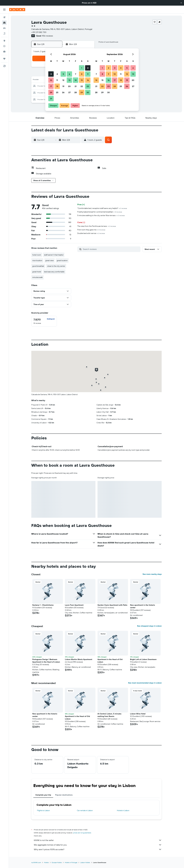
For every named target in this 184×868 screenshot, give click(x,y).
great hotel (37, 272)
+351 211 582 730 (39, 32)
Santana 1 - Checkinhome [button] (43, 605)
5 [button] (63, 74)
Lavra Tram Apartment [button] (74, 605)
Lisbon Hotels (85, 862)
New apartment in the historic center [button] (143, 606)
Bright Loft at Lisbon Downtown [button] (143, 659)
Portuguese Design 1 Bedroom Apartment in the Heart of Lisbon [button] (46, 661)
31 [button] (51, 99)
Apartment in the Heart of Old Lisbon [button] (110, 661)
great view (50, 260)
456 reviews (47, 36)
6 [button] (69, 74)
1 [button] (82, 68)
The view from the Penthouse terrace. (97, 226)
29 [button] (82, 92)
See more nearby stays (152, 574)
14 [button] (76, 80)
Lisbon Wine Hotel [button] (138, 714)
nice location (37, 260)
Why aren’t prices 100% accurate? (98, 849)
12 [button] (63, 80)
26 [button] (63, 92)
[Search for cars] (4, 28)
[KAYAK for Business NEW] (4, 51)
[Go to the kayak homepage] (17, 10)
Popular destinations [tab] (64, 795)
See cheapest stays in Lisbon (149, 626)
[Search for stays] (4, 23)
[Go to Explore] (4, 41)
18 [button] (57, 86)
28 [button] (76, 92)
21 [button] (76, 86)
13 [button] (69, 80)
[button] (181, 3)
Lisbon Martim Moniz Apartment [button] (79, 659)
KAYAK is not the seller (98, 840)
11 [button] (57, 80)
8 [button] (82, 74)
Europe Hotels (57, 862)
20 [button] (69, 86)
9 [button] (88, 74)
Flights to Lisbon (43, 810)
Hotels (46, 862)
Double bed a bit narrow (91, 233)
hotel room (37, 255)
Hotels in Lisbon (123, 810)
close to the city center (56, 266)
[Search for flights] (4, 17)
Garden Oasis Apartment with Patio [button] (112, 605)
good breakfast (38, 266)
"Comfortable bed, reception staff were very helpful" (102, 208)
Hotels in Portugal (71, 862)
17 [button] (51, 86)
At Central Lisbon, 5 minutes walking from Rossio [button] (109, 715)
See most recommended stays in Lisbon (145, 683)
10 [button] (51, 80)
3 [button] (51, 74)
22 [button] (82, 86)
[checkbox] (44, 321)
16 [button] (88, 80)
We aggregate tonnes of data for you (98, 845)
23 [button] (88, 86)
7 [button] (76, 74)
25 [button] (57, 92)
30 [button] (88, 92)
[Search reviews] (111, 249)
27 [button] (69, 92)
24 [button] (51, 92)
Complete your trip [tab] (43, 795)
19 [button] (63, 86)
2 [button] (88, 68)
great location (62, 260)
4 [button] (57, 74)
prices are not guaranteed (82, 833)
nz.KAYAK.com (36, 862)
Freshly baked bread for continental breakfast (100, 212)
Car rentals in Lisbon (85, 810)
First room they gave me (91, 230)
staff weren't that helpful (54, 255)
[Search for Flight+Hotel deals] (4, 33)
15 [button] (82, 80)
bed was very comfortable (54, 272)
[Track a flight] (4, 46)
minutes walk (38, 277)
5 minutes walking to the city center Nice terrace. (101, 215)
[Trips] (4, 59)
